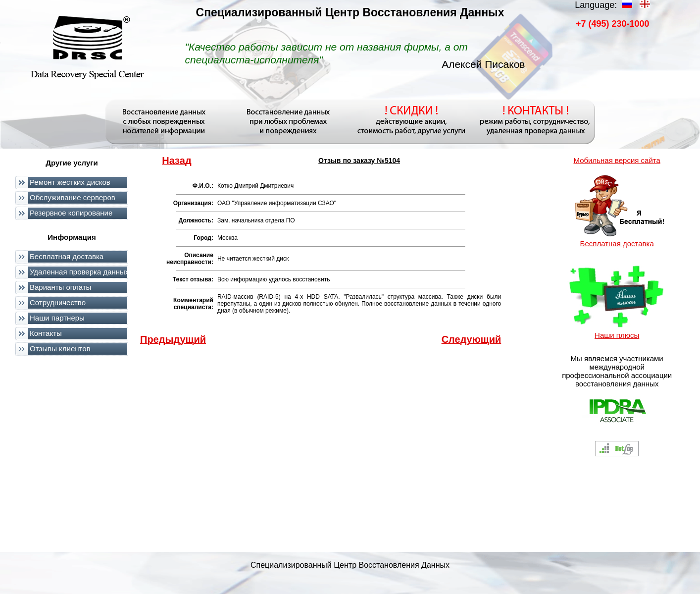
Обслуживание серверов (73, 197)
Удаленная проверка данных (79, 272)
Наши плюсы (617, 335)
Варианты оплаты (60, 287)
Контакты (46, 333)
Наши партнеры (57, 318)
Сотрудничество (58, 302)
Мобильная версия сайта (617, 160)
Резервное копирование (71, 213)
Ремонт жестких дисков (70, 182)
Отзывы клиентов (60, 349)
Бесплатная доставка (67, 256)
